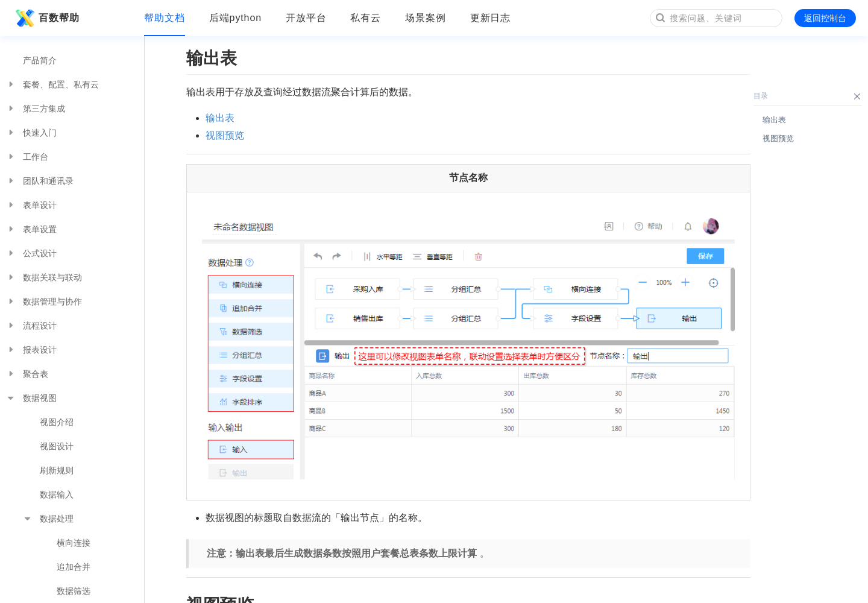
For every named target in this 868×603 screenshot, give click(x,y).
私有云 (366, 18)
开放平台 (306, 18)
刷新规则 (57, 470)
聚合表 (27, 374)
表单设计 (31, 205)
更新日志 (491, 18)
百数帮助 (46, 18)
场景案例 (426, 18)
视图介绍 (57, 422)
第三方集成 (36, 109)
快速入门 (31, 133)
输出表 (220, 118)
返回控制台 (825, 18)
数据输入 (57, 494)
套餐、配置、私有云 (52, 84)
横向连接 (74, 543)
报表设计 (31, 350)
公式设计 (31, 253)
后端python (235, 18)
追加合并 (74, 567)
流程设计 (31, 326)
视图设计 (57, 446)
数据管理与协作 (44, 301)
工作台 (27, 157)
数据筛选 (74, 591)
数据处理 (48, 519)
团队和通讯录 (40, 181)
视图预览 (225, 135)
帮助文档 (165, 18)
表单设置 (31, 229)
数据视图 (31, 398)
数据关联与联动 (44, 277)
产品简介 (40, 60)
